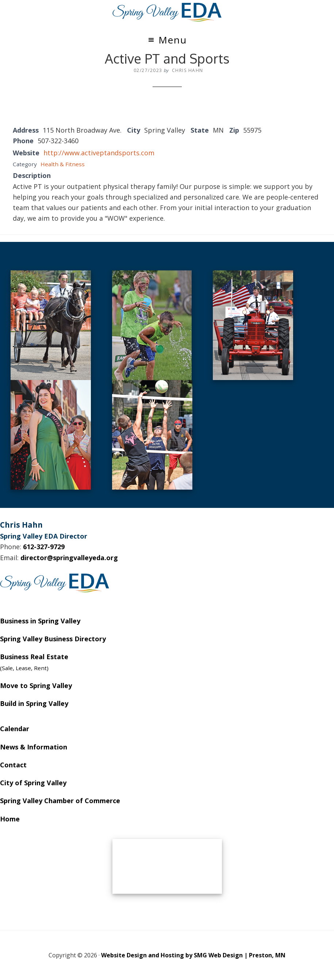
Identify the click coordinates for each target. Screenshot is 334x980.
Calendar (15, 729)
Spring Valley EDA (167, 12)
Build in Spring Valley (34, 703)
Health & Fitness (63, 164)
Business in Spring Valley (40, 621)
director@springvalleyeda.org (69, 558)
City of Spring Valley (33, 783)
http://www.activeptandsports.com (99, 153)
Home (10, 819)
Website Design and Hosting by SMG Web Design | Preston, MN (193, 955)
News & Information (34, 747)
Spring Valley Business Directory (53, 639)
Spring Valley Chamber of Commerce (60, 801)
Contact (13, 765)
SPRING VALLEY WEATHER (167, 866)
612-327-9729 (44, 547)
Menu (173, 40)
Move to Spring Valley (36, 685)
